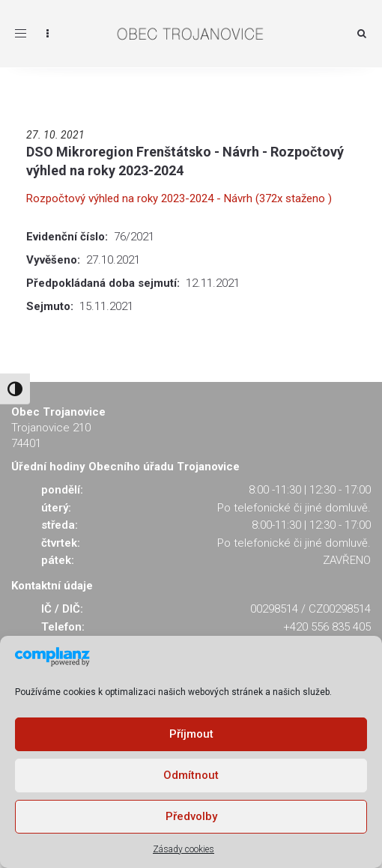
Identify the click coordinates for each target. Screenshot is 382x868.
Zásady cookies (184, 849)
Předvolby (191, 816)
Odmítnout (191, 775)
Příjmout (191, 734)
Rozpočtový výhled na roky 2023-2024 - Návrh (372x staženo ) (179, 198)
